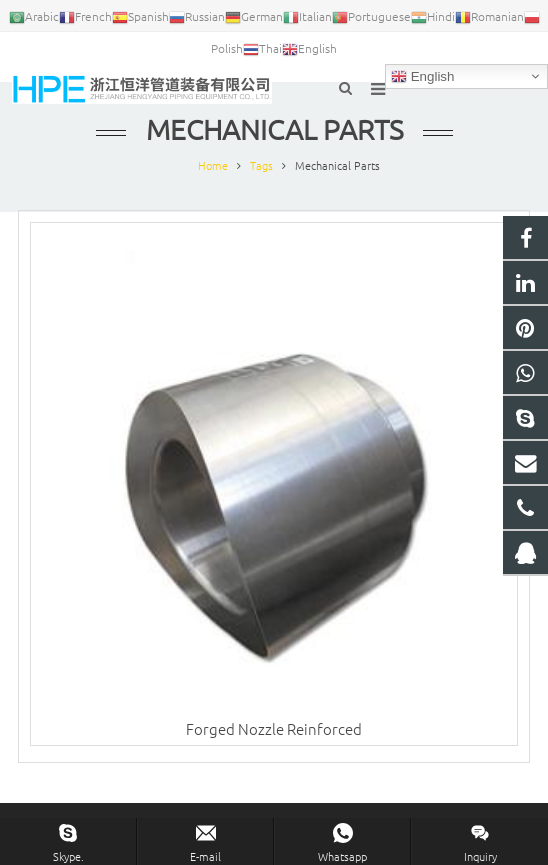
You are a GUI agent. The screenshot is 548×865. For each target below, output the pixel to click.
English (422, 77)
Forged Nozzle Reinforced (274, 728)
